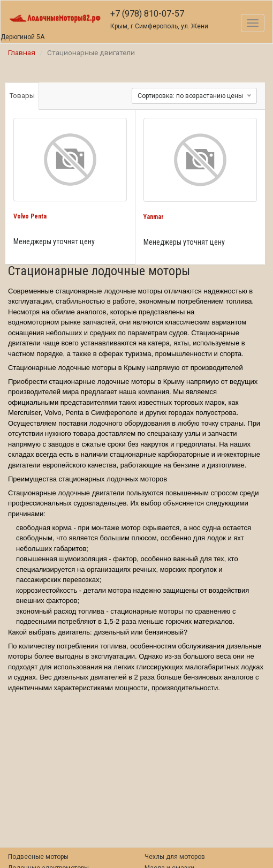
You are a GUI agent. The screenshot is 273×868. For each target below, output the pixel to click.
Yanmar (154, 217)
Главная (22, 52)
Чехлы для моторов (175, 857)
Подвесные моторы (38, 857)
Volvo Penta (30, 216)
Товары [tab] (22, 96)
